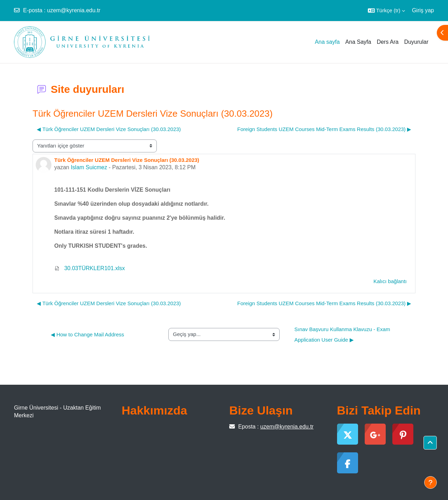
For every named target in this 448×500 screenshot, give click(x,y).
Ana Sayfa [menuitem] (358, 42)
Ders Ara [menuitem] (387, 42)
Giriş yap (423, 10)
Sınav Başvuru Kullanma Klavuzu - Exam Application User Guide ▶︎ (343, 334)
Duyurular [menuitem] (416, 42)
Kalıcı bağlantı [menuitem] (390, 281)
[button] (386, 11)
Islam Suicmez (89, 167)
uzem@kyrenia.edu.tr (73, 10)
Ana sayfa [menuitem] (327, 42)
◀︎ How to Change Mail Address (87, 334)
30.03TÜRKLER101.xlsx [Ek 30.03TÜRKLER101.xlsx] (90, 268)
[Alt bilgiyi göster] (430, 482)
